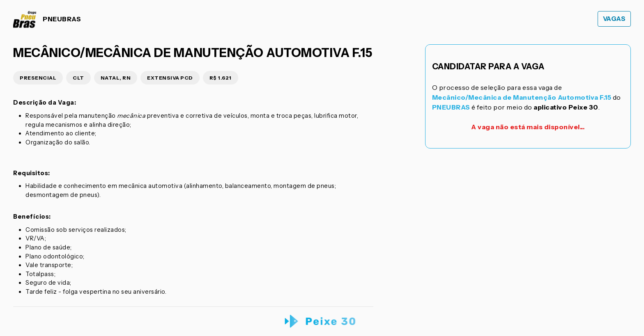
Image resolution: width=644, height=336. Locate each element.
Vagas (614, 19)
